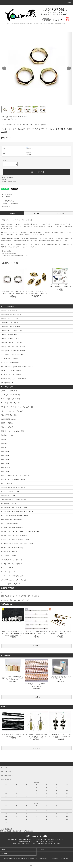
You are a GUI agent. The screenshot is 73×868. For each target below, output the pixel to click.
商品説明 (12, 213)
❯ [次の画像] (69, 68)
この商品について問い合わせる (9, 204)
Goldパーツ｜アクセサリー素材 (13, 118)
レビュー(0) (61, 213)
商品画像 (37, 213)
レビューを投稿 (5, 197)
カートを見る (41, 850)
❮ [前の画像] (4, 68)
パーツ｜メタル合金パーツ (12, 117)
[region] (36, 68)
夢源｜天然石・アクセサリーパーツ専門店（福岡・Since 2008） (20, 596)
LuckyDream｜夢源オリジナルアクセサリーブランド (17, 600)
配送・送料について (23, 859)
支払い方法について (13, 859)
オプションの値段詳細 (8, 178)
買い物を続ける (5, 206)
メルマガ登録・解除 (64, 859)
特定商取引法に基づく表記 (9, 182)
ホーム (3, 117)
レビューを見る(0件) (6, 194)
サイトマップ (5, 592)
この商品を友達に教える (7, 201)
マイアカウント (5, 850)
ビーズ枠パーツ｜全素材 (11, 119)
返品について (5, 180)
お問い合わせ (4, 854)
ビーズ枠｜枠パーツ (23, 117)
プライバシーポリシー (53, 859)
